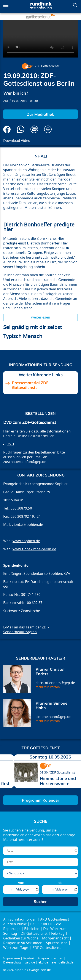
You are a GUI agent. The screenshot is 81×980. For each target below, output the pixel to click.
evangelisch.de (63, 963)
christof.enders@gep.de (55, 683)
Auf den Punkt (15, 924)
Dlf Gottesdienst (34, 934)
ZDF (6, 101)
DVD (10, 444)
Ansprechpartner (50, 958)
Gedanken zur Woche (21, 938)
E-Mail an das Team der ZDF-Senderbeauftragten (26, 630)
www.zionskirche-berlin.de (34, 549)
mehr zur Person (48, 687)
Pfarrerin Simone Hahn (52, 706)
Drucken (48, 129)
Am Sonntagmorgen (20, 919)
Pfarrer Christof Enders (50, 672)
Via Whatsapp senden (21, 129)
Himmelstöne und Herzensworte (58, 781)
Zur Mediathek (40, 114)
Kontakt (29, 958)
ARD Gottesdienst (55, 919)
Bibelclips (32, 929)
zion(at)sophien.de (28, 525)
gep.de (30, 963)
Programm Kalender (40, 800)
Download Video (17, 141)
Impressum (12, 958)
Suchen (75, 5)
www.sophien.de (26, 541)
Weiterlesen (41, 317)
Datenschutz (12, 963)
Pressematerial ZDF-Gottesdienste (31, 385)
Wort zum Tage (16, 948)
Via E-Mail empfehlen (34, 129)
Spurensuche (57, 943)
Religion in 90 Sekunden (23, 943)
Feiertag (58, 934)
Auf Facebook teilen (7, 129)
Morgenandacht (55, 938)
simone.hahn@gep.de (53, 717)
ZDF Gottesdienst (47, 66)
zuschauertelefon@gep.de (25, 462)
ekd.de (43, 963)
